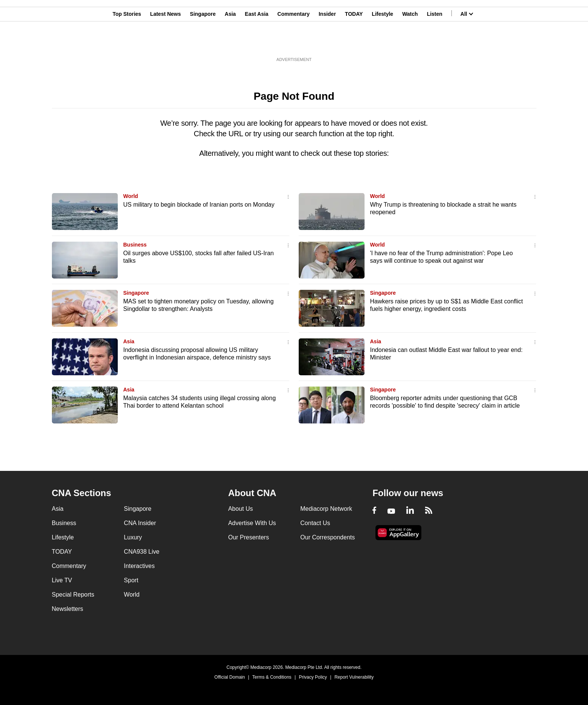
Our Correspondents (327, 537)
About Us (240, 509)
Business (135, 245)
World (131, 196)
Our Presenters (248, 537)
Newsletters (68, 609)
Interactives (139, 566)
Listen (435, 43)
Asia (230, 43)
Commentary (293, 43)
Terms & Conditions (272, 677)
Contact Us (315, 523)
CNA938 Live (141, 552)
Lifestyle (382, 43)
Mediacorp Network (326, 509)
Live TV (62, 580)
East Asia (257, 43)
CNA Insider (140, 523)
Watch (410, 43)
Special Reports (73, 595)
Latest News (166, 43)
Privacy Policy (313, 677)
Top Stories (127, 43)
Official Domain (230, 677)
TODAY (354, 43)
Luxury (133, 537)
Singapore (203, 43)
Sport (131, 580)
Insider (327, 43)
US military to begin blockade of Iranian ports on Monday (199, 205)
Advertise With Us (252, 523)
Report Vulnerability (354, 677)
